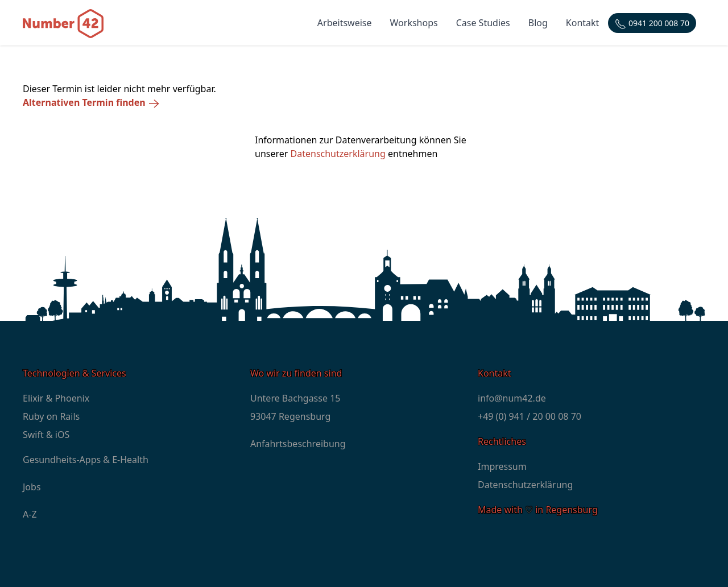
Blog (538, 23)
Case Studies (483, 23)
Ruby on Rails (51, 416)
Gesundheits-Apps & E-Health (86, 460)
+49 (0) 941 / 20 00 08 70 (530, 416)
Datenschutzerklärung (338, 154)
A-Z (30, 514)
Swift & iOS (46, 435)
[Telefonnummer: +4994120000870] (652, 23)
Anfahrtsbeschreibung (298, 444)
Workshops (414, 23)
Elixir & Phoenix (56, 398)
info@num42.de (512, 398)
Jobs (32, 487)
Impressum (502, 466)
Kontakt (583, 23)
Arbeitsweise (345, 23)
